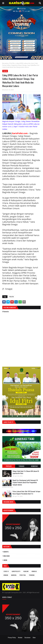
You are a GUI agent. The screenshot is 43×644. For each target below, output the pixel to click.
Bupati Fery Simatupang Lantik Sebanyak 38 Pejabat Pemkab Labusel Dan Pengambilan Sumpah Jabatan (25, 482)
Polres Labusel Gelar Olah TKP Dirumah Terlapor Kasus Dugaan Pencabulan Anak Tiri (27, 493)
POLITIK (12, 63)
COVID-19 (6, 571)
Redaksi (20, 637)
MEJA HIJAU (7, 556)
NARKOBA (14, 575)
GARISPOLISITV (16, 571)
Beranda (5, 63)
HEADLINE (26, 571)
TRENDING (32, 575)
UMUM (5, 560)
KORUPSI (6, 552)
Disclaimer (28, 637)
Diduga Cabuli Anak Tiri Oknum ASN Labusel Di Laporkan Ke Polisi (26, 472)
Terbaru (21, 466)
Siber (34, 637)
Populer (9, 466)
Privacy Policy (12, 637)
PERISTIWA (23, 575)
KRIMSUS (34, 571)
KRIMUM (6, 575)
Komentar (34, 466)
